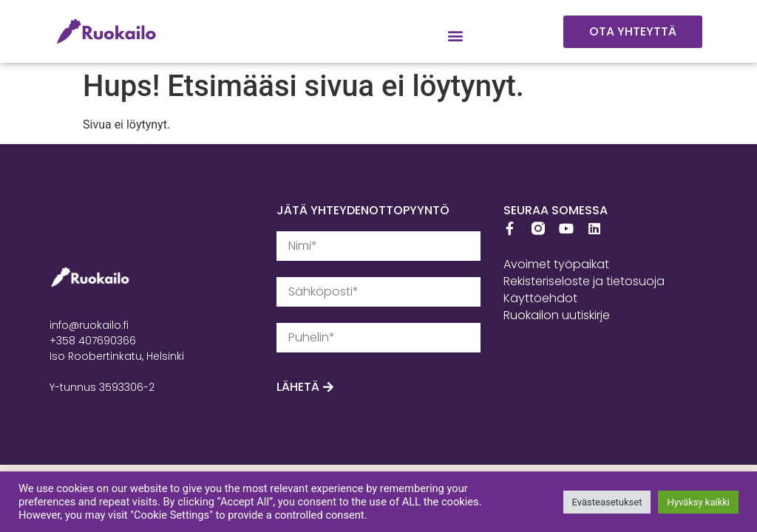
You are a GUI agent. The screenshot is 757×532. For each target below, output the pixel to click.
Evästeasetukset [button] (607, 502)
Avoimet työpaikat (556, 264)
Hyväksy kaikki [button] (698, 502)
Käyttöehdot (540, 298)
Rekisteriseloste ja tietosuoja (584, 281)
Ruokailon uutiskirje (557, 315)
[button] (456, 36)
